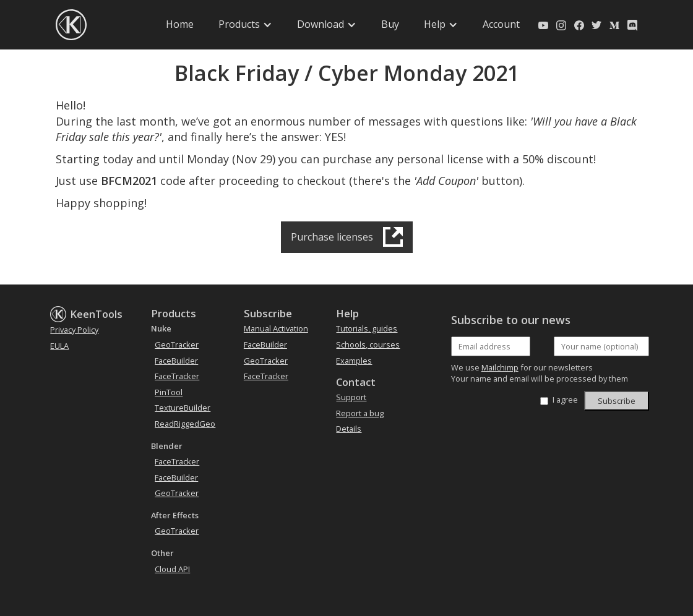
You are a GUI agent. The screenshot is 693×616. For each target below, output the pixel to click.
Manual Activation (276, 328)
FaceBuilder (176, 361)
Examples (354, 361)
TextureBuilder (183, 408)
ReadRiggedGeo (185, 424)
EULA (59, 346)
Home (180, 24)
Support (351, 397)
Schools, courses (368, 344)
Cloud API (172, 569)
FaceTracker (177, 376)
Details (349, 429)
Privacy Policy (74, 330)
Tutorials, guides (367, 328)
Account (501, 24)
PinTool (169, 392)
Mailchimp (500, 367)
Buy (390, 24)
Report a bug (360, 413)
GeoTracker (177, 344)
